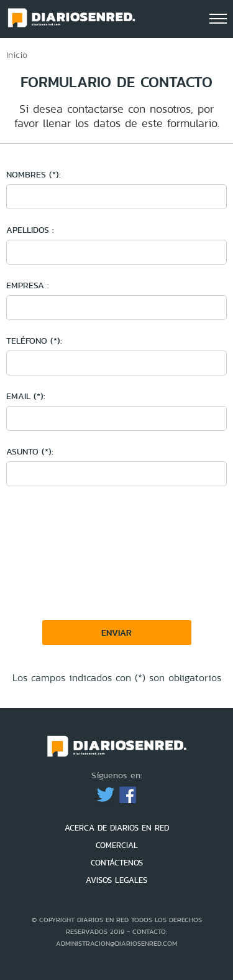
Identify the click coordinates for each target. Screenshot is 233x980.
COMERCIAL (117, 845)
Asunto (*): (30, 451)
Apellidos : (30, 230)
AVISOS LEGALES (116, 880)
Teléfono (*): (34, 341)
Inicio (17, 55)
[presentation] (107, 618)
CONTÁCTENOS (117, 863)
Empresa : (28, 285)
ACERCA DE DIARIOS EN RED (117, 828)
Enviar (116, 633)
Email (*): (26, 396)
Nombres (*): (34, 174)
